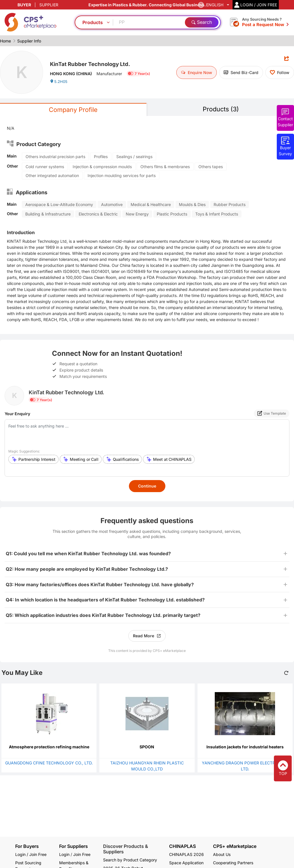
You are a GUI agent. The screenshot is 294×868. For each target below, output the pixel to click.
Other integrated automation (52, 176)
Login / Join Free (31, 854)
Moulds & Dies (192, 205)
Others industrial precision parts (55, 157)
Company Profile (73, 110)
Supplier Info (29, 41)
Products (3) (221, 109)
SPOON (147, 748)
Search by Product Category (130, 860)
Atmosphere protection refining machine (49, 748)
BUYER (24, 5)
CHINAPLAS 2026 (186, 854)
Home (5, 41)
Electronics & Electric (98, 215)
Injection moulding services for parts (122, 176)
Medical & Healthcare (151, 205)
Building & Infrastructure (48, 215)
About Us (222, 854)
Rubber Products (230, 205)
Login (64, 854)
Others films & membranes (165, 167)
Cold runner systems (45, 167)
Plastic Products (172, 215)
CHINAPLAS (182, 846)
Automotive (112, 205)
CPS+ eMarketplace (235, 846)
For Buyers (27, 846)
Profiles (101, 157)
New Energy (137, 215)
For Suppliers (73, 846)
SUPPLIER (49, 5)
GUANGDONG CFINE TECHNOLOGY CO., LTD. (49, 764)
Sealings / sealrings (134, 157)
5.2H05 (59, 83)
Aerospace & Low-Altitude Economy (59, 205)
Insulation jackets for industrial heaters (245, 748)
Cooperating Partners (233, 863)
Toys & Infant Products (217, 215)
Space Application (186, 863)
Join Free (82, 854)
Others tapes (211, 167)
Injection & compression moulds (102, 167)
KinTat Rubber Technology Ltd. (97, 63)
